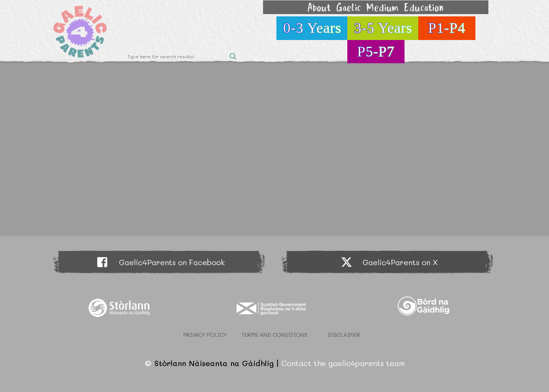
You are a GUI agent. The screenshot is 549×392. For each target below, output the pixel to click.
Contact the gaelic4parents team (343, 363)
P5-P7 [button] (376, 51)
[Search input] (177, 56)
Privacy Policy (205, 335)
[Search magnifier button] (233, 56)
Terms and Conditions (274, 335)
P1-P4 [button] (447, 28)
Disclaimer (344, 335)
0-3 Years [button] (312, 28)
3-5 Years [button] (383, 28)
